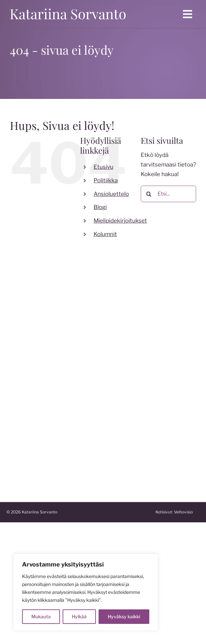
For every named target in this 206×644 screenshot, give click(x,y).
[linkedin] (63, 400)
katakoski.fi (22, 476)
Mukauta (41, 616)
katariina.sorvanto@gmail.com (46, 365)
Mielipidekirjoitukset (120, 221)
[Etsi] (149, 194)
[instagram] (23, 400)
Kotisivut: (180, 512)
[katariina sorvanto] (68, 7)
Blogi (100, 207)
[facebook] (10, 400)
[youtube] (49, 400)
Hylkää (79, 616)
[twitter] (36, 400)
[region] (86, 592)
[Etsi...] (168, 194)
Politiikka (106, 180)
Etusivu (103, 167)
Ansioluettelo (111, 194)
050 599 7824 (26, 355)
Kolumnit (105, 234)
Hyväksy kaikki (124, 616)
